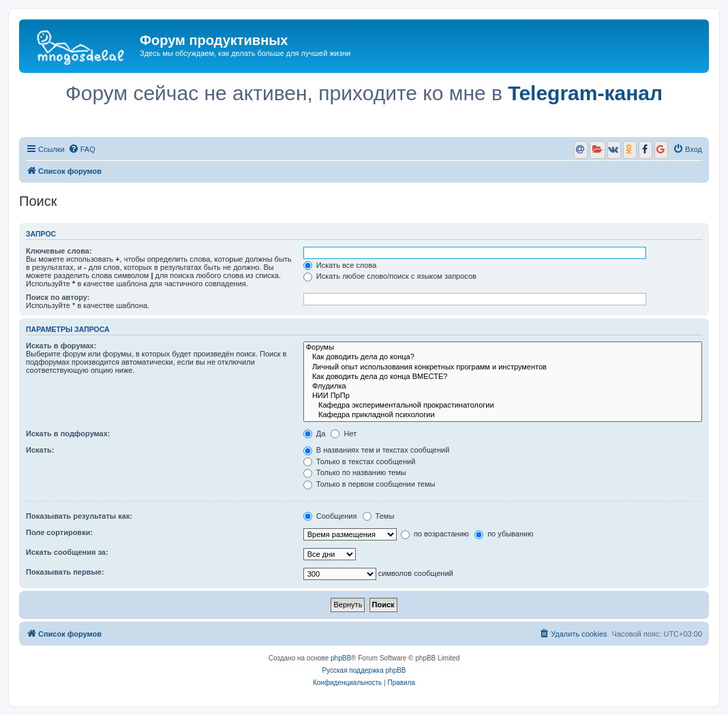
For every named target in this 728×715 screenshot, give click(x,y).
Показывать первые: (65, 572)
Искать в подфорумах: (68, 433)
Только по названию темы (355, 472)
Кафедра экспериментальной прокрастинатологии (503, 406)
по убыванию (504, 534)
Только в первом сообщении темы (369, 484)
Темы (379, 516)
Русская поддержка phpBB (364, 670)
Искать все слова (340, 265)
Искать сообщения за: (67, 552)
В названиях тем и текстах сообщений (377, 450)
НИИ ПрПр (503, 396)
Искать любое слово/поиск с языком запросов (390, 276)
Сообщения (330, 516)
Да (315, 433)
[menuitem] (82, 149)
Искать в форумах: (61, 346)
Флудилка (503, 386)
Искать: (40, 450)
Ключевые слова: (59, 251)
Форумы (503, 348)
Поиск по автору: (58, 297)
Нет (344, 433)
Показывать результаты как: (79, 516)
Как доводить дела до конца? (503, 357)
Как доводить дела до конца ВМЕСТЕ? (503, 377)
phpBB (341, 658)
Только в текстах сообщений (360, 461)
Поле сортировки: (59, 532)
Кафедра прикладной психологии (503, 415)
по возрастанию (435, 534)
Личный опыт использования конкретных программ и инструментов (503, 367)
